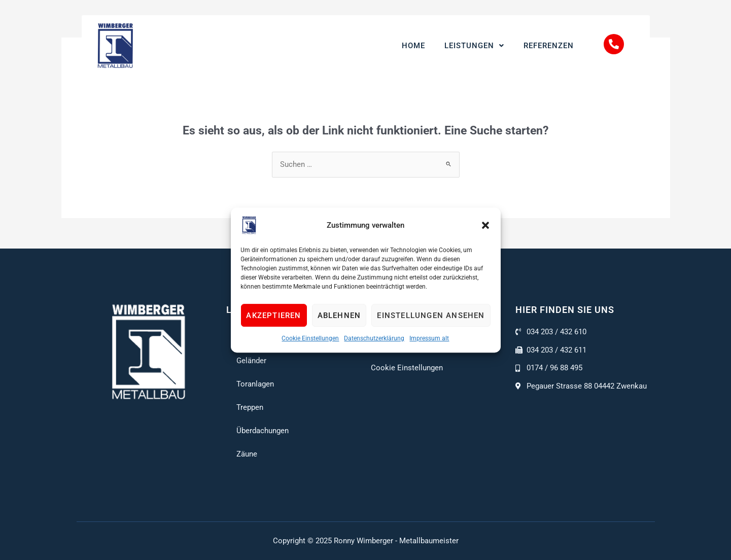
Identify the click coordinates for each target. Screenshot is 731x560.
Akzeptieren (273, 316)
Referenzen (549, 46)
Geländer (251, 361)
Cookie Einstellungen (310, 338)
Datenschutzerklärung (374, 338)
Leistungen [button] (474, 46)
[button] (485, 225)
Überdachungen (263, 431)
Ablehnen (339, 316)
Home (413, 46)
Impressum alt (429, 338)
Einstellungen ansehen (431, 316)
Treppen (250, 407)
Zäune (247, 454)
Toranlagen (255, 384)
